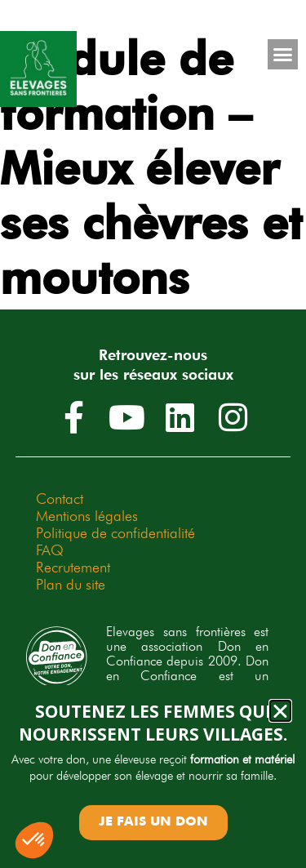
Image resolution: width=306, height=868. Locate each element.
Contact (60, 499)
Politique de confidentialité (115, 533)
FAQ (50, 550)
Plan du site (71, 584)
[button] (283, 55)
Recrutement (73, 567)
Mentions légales (87, 516)
